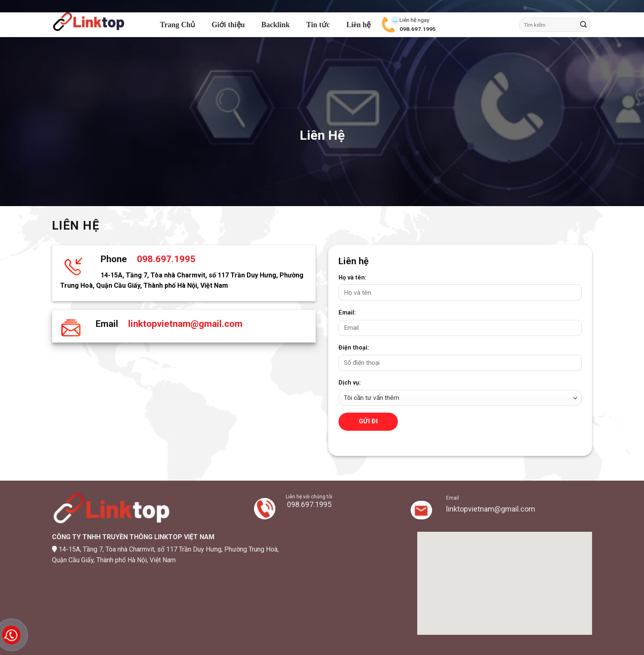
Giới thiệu (228, 25)
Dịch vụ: (350, 383)
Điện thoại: (354, 348)
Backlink (276, 25)
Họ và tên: (353, 278)
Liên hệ (359, 25)
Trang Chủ (177, 25)
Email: (347, 313)
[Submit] (583, 25)
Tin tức (318, 25)
